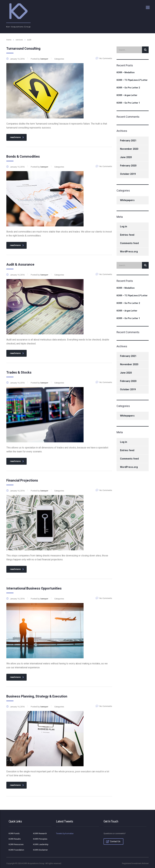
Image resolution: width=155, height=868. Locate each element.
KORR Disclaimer (40, 850)
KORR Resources (16, 844)
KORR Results (15, 839)
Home (9, 40)
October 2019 (128, 174)
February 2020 (128, 166)
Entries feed (127, 235)
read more (17, 137)
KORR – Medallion (126, 73)
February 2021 (128, 141)
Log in (124, 227)
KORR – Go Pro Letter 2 (128, 88)
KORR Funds (14, 834)
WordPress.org (129, 252)
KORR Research (40, 834)
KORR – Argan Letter (127, 95)
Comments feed (129, 243)
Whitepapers (127, 200)
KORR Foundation (16, 850)
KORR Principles (40, 839)
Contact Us (113, 842)
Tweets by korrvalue (65, 833)
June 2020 (126, 157)
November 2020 (129, 149)
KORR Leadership (41, 844)
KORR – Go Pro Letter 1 (128, 103)
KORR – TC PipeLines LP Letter (132, 80)
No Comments (104, 58)
